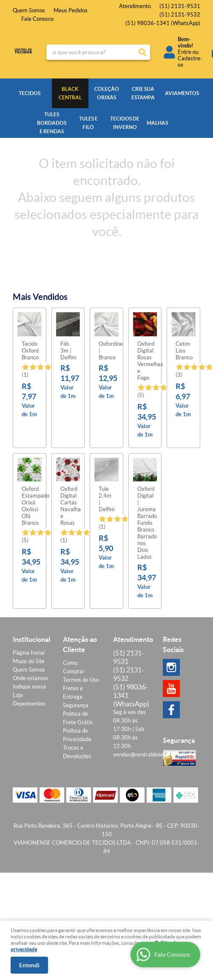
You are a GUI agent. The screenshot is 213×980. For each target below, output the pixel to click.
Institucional (31, 639)
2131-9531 (180, 6)
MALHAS (157, 123)
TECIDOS (30, 93)
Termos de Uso (81, 680)
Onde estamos (30, 678)
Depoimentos (29, 704)
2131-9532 (180, 15)
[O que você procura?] (142, 52)
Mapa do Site (29, 661)
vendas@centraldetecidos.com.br (153, 755)
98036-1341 (163, 23)
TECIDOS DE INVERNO (125, 123)
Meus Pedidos (71, 10)
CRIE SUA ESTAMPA (143, 93)
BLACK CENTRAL (70, 93)
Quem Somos (29, 10)
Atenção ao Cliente (80, 644)
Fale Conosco (37, 19)
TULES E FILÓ (88, 123)
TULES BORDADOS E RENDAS (52, 123)
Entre (185, 52)
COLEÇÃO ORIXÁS (107, 93)
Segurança (76, 705)
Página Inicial (29, 653)
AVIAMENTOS (182, 93)
